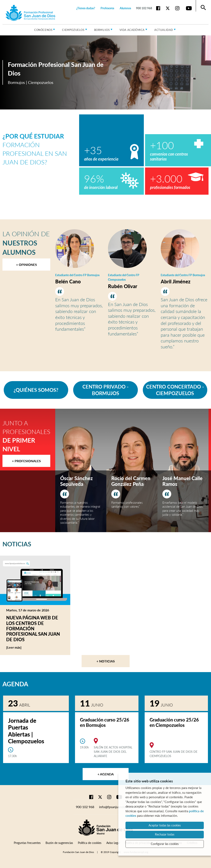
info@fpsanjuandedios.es (117, 807)
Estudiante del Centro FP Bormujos (77, 275)
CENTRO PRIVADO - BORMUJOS (105, 390)
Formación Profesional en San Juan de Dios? (35, 149)
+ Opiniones (26, 265)
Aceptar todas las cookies (165, 825)
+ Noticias (106, 661)
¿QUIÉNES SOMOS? (36, 390)
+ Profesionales (26, 461)
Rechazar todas (165, 834)
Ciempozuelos (73, 30)
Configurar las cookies (165, 844)
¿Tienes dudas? (86, 8)
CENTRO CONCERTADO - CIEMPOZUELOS (175, 390)
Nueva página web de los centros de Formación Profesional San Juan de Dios (33, 629)
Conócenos (43, 30)
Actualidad (164, 30)
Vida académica (132, 30)
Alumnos (125, 8)
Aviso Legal (113, 843)
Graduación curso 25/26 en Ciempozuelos (174, 722)
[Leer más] (22, 647)
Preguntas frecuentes (27, 843)
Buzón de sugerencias (59, 843)
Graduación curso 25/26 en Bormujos (105, 722)
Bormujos (102, 30)
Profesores (107, 8)
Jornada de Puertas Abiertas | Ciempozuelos (26, 731)
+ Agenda (106, 774)
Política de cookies (90, 843)
